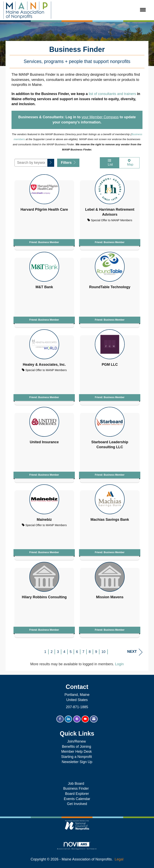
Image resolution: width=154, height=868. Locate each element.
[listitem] (44, 211)
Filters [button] (68, 163)
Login (119, 664)
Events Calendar (77, 799)
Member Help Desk (76, 752)
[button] (51, 163)
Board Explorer (77, 794)
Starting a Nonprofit (77, 757)
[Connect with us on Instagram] (77, 719)
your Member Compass (100, 117)
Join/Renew (76, 741)
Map (129, 162)
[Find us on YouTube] (85, 719)
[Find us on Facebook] (60, 719)
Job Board (77, 784)
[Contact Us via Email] (94, 719)
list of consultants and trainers (112, 94)
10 (103, 652)
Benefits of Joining (77, 747)
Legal (119, 859)
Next (135, 652)
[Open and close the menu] (101, 10)
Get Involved (77, 804)
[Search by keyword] (31, 163)
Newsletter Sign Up (77, 762)
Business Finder (77, 788)
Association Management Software (77, 846)
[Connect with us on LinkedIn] (68, 719)
